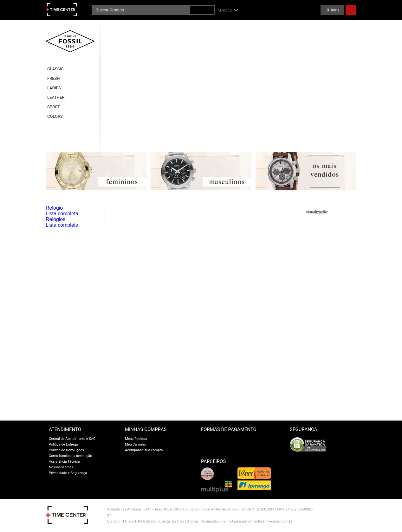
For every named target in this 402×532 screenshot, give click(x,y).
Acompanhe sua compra (144, 450)
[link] (344, 445)
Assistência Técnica (64, 462)
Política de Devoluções (66, 450)
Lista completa (62, 214)
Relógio (54, 208)
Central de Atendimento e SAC (72, 439)
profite (343, 523)
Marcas (225, 11)
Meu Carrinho (135, 444)
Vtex (343, 511)
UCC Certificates (344, 459)
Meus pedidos (304, 10)
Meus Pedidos (136, 439)
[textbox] (153, 10)
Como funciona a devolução (71, 456)
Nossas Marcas (61, 467)
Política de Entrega (63, 444)
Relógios (55, 219)
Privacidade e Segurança (68, 473)
